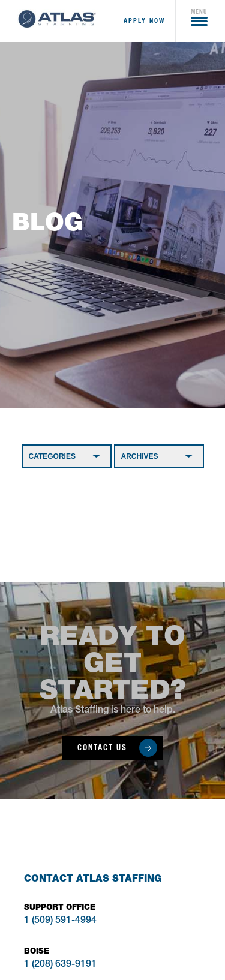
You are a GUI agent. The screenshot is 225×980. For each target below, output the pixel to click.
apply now (144, 21)
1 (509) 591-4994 (60, 921)
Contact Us (102, 748)
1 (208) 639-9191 (60, 965)
